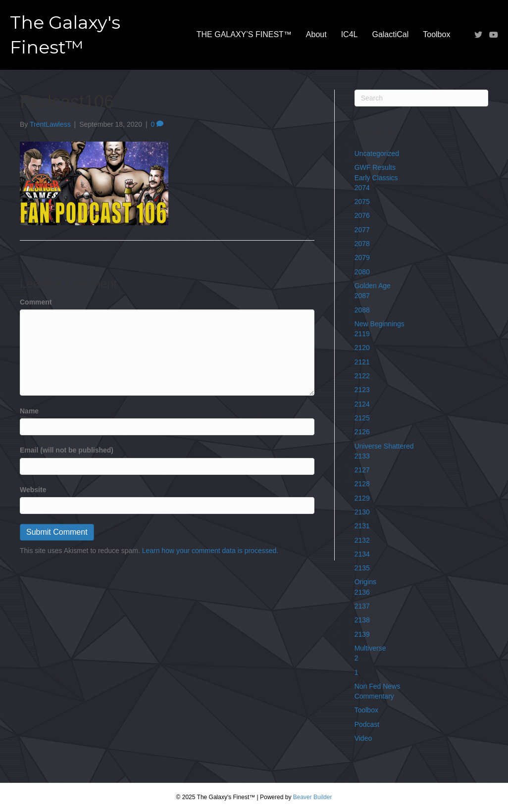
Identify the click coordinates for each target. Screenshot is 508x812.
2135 (362, 568)
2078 (362, 244)
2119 (362, 334)
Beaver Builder (313, 797)
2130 (362, 512)
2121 (362, 362)
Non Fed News (378, 686)
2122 (362, 376)
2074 (362, 188)
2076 (362, 215)
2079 (362, 257)
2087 (362, 296)
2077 (362, 230)
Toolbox (436, 34)
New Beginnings (380, 324)
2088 (362, 310)
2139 (362, 634)
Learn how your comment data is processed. (210, 551)
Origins (365, 582)
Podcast (367, 724)
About (316, 34)
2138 (362, 620)
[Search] (421, 98)
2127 (362, 470)
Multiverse (370, 648)
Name (29, 411)
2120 (362, 348)
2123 (362, 390)
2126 (362, 432)
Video (363, 738)
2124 (362, 404)
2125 (362, 418)
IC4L (350, 34)
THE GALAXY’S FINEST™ (244, 34)
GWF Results (375, 167)
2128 (362, 484)
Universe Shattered (384, 446)
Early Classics (376, 178)
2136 (362, 592)
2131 (362, 526)
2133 (362, 456)
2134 (362, 554)
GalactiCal (390, 34)
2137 (362, 606)
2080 (362, 272)
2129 (362, 498)
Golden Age (373, 286)
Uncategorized (377, 153)
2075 (362, 202)
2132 (362, 540)
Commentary (374, 696)
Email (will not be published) (67, 450)
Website (33, 490)
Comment (36, 302)
